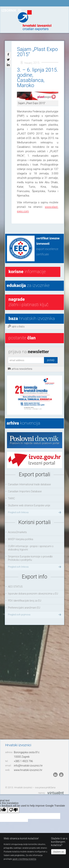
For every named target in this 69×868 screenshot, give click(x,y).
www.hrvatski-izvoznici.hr (28, 770)
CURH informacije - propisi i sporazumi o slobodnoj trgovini (31, 548)
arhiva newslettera (20, 369)
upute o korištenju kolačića (24, 859)
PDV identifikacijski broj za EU (25, 601)
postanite (22, 338)
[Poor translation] (13, 810)
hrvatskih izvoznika (32, 318)
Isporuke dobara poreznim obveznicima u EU (33, 594)
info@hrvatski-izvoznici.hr (28, 766)
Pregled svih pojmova (35, 615)
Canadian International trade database (29, 484)
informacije (27, 272)
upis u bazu (16, 326)
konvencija (23, 423)
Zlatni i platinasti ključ (28, 302)
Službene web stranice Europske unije (29, 505)
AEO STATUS (15, 587)
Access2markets (17, 532)
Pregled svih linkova (35, 512)
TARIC (11, 498)
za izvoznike (28, 285)
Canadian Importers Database (25, 491)
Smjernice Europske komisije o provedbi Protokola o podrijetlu (30, 558)
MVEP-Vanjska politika (21, 539)
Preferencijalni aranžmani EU (24, 608)
